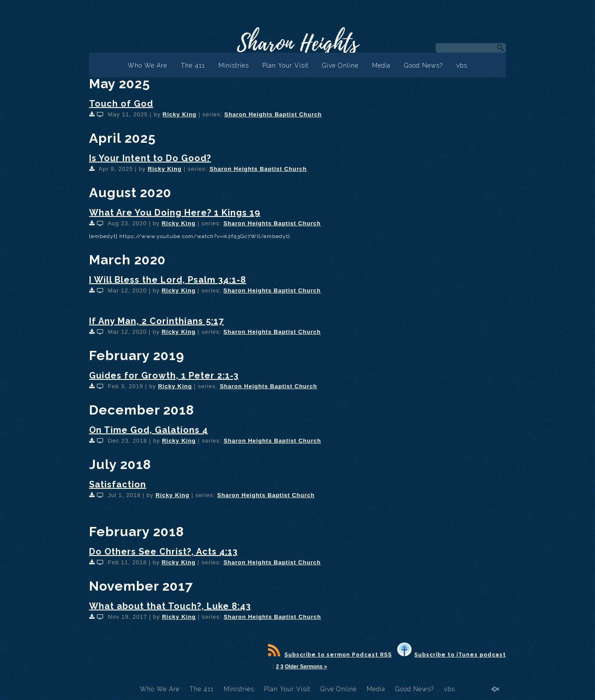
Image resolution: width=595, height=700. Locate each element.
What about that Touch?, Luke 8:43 (170, 606)
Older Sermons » (306, 667)
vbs (462, 65)
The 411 (193, 65)
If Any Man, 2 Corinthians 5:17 (156, 321)
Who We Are (147, 65)
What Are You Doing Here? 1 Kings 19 (175, 213)
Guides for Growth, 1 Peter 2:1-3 (164, 375)
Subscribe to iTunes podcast (452, 655)
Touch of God (121, 104)
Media (381, 65)
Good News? (423, 65)
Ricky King (180, 114)
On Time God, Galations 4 (149, 430)
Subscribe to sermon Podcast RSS (330, 655)
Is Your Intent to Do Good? (150, 158)
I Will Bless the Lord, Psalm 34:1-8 (168, 280)
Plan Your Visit (285, 65)
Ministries (234, 65)
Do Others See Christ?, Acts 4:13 (163, 552)
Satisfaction (118, 484)
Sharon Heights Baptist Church (273, 114)
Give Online (340, 65)
